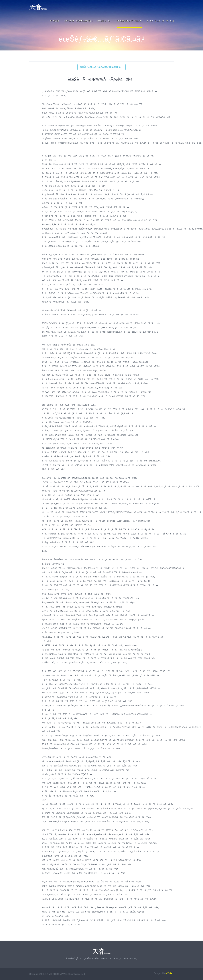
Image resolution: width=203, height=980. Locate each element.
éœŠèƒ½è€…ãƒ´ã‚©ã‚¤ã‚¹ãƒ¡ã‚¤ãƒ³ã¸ (101, 67)
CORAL (170, 973)
